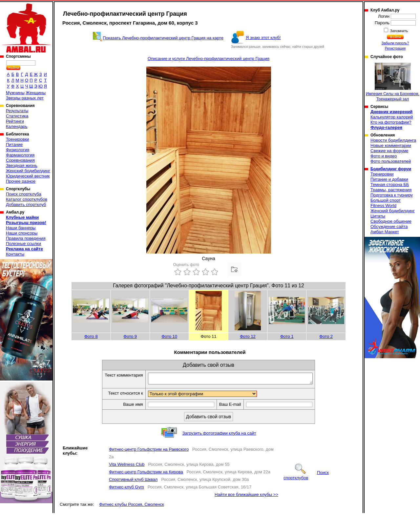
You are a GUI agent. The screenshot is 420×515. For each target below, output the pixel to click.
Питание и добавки (389, 179)
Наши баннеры (21, 228)
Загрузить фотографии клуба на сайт (219, 435)
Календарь (17, 126)
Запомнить (399, 31)
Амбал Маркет (385, 232)
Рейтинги (15, 121)
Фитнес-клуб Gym (126, 489)
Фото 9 (130, 336)
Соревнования (20, 160)
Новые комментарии (391, 145)
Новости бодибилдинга (393, 140)
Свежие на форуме (389, 151)
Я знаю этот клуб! (263, 38)
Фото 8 (91, 336)
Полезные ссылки (23, 244)
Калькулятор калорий (392, 117)
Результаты (17, 111)
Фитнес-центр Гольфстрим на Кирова (146, 474)
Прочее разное (21, 181)
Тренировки (17, 139)
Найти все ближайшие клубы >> (246, 496)
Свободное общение (391, 221)
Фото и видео (384, 156)
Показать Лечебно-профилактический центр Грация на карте (163, 38)
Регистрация (395, 48)
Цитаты (378, 216)
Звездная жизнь (22, 165)
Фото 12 (248, 336)
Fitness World (383, 206)
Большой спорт (386, 200)
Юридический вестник (28, 176)
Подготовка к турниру (392, 195)
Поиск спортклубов (306, 477)
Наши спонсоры (22, 233)
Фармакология (20, 155)
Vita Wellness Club (127, 466)
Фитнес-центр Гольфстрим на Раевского (149, 451)
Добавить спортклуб (26, 205)
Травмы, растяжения (391, 190)
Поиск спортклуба (24, 194)
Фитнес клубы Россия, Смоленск (131, 506)
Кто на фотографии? (391, 122)
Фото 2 (326, 336)
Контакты (15, 254)
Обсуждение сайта (389, 227)
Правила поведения (26, 238)
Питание (14, 144)
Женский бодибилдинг (28, 171)
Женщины (36, 93)
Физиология (18, 150)
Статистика (17, 116)
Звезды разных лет (25, 98)
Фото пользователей (391, 161)
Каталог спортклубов (27, 199)
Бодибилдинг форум (391, 169)
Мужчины (15, 93)
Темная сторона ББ (390, 185)
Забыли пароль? (395, 43)
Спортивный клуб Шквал (133, 481)
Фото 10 (169, 336)
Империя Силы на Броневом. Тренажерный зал (393, 82)
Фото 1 (287, 336)
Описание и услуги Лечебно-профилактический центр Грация (209, 59)
